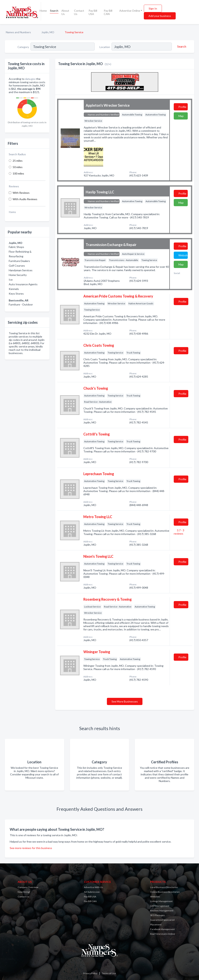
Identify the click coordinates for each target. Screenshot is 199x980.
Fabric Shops (16, 247)
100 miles (18, 173)
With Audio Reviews (25, 199)
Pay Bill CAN (108, 12)
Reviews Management (162, 911)
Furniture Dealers (19, 261)
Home (43, 11)
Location (105, 47)
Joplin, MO (48, 32)
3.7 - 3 (179, 532)
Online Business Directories (165, 892)
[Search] (181, 46)
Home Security (18, 275)
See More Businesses (125, 701)
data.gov (30, 79)
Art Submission (92, 892)
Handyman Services (21, 270)
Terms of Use (109, 973)
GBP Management (160, 906)
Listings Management (161, 901)
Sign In (153, 8)
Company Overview (28, 887)
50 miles (18, 167)
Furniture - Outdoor (21, 304)
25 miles (18, 161)
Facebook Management (162, 929)
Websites (155, 897)
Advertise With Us (93, 887)
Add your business (160, 16)
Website (183, 255)
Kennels (14, 289)
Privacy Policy (90, 973)
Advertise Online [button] (130, 11)
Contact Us (79, 12)
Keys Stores (16, 294)
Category (23, 47)
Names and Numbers (18, 32)
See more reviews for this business (31, 848)
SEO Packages (158, 915)
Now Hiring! (24, 892)
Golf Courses (17, 266)
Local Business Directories (164, 887)
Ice (11, 280)
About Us (65, 12)
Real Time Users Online (163, 934)
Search (54, 11)
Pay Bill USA (93, 12)
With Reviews (21, 193)
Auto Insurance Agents (23, 284)
